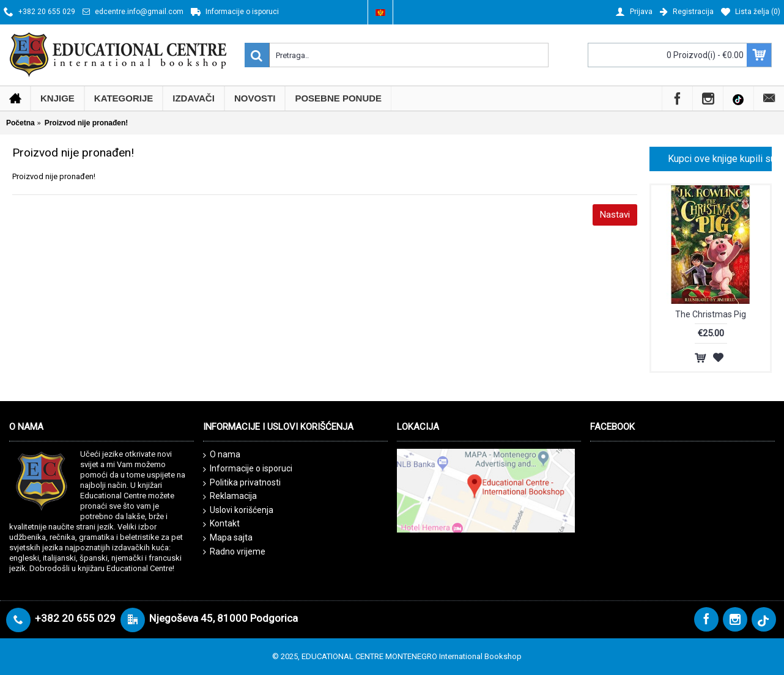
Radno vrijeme (234, 552)
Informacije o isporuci (248, 469)
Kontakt (221, 524)
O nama (222, 455)
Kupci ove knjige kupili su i (720, 159)
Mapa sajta (228, 538)
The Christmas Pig (711, 314)
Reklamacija (230, 496)
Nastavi (615, 215)
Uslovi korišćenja (238, 511)
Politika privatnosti (242, 483)
